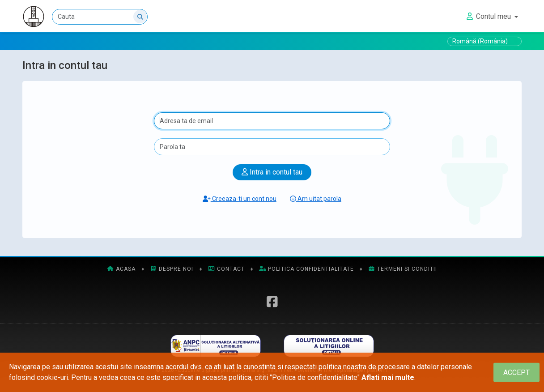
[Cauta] (100, 17)
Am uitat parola (316, 199)
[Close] (516, 373)
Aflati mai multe (388, 377)
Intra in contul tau (272, 172)
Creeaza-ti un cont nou (240, 199)
